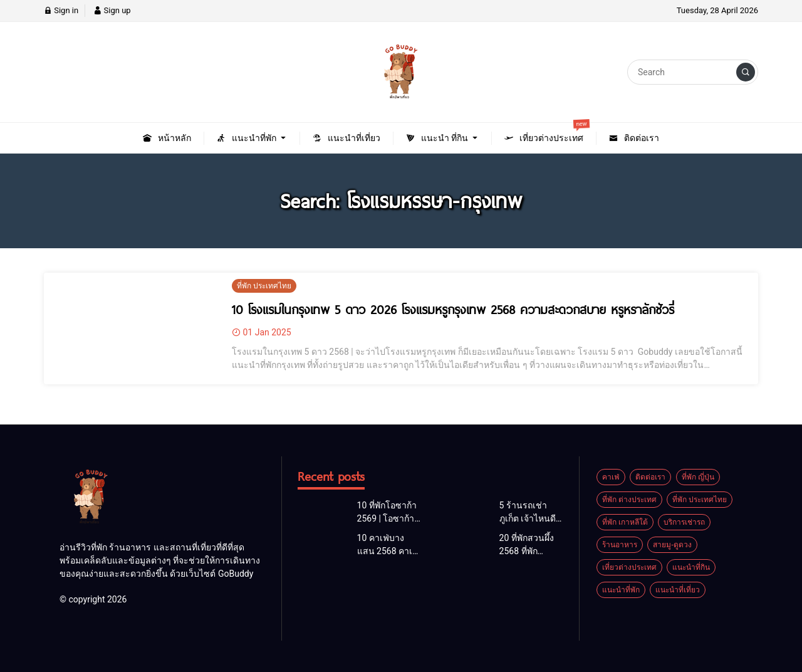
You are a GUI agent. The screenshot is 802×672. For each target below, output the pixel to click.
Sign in (61, 10)
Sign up (112, 10)
